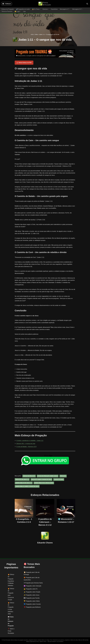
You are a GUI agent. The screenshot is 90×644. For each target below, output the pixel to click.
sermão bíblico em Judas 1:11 (24, 483)
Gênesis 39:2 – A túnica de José (26, 444)
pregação (62, 476)
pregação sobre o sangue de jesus (41, 479)
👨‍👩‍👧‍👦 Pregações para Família (32, 598)
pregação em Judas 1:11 (22, 479)
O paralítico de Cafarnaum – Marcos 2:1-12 (45, 522)
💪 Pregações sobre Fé (31, 589)
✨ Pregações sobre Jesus (32, 595)
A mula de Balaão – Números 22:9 (26, 447)
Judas (36, 34)
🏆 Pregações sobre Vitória (32, 601)
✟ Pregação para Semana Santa (33, 583)
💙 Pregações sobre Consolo (32, 604)
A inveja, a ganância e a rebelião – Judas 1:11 (30, 440)
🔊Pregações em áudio (23, 9)
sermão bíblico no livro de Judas (43, 483)
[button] (40, 9)
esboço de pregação (29, 476)
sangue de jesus (58, 479)
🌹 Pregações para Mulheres (32, 607)
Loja (24, 11)
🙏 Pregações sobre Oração (32, 592)
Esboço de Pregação (8, 9)
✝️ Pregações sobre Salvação (33, 586)
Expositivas (54, 9)
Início (32, 34)
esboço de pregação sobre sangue (47, 476)
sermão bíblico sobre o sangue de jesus (27, 486)
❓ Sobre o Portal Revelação (11, 631)
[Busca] (87, 4)
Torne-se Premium (7, 11)
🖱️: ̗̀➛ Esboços (7, 4)
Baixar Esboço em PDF (24, 63)
